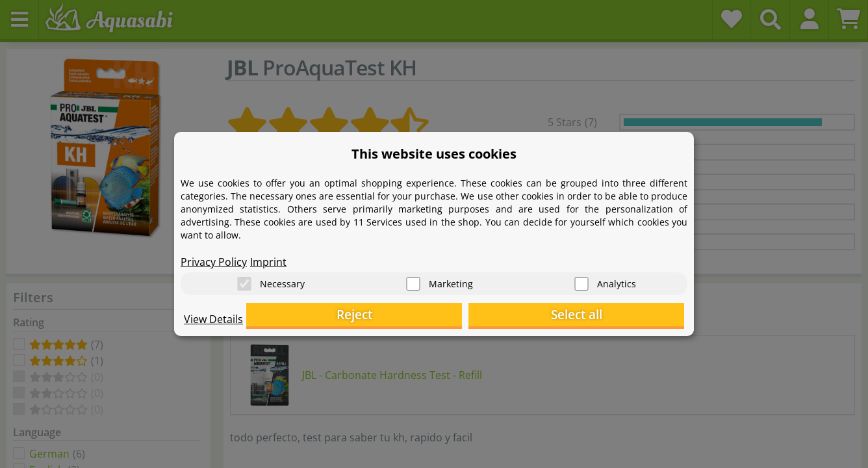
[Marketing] (413, 280)
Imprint (268, 257)
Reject (483, 316)
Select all (619, 316)
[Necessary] (244, 280)
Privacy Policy (214, 257)
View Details (213, 322)
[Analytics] (581, 280)
